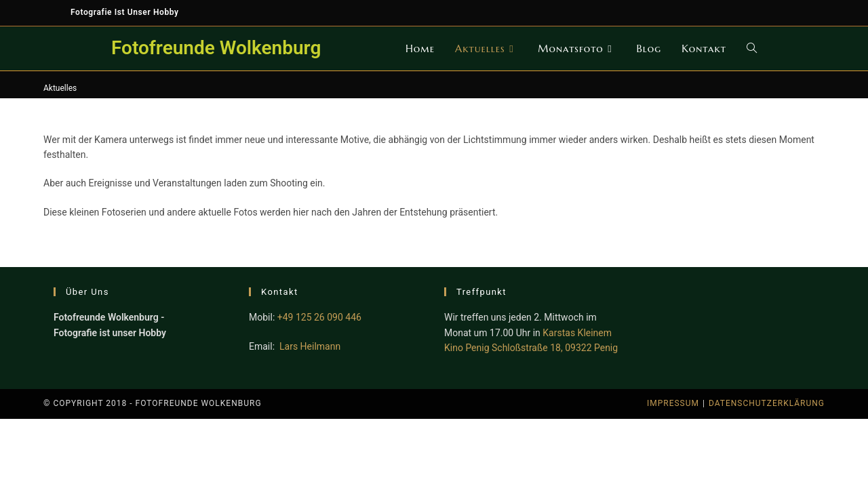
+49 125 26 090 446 (319, 317)
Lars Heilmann (310, 346)
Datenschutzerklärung (767, 403)
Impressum (673, 403)
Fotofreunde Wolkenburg (216, 48)
